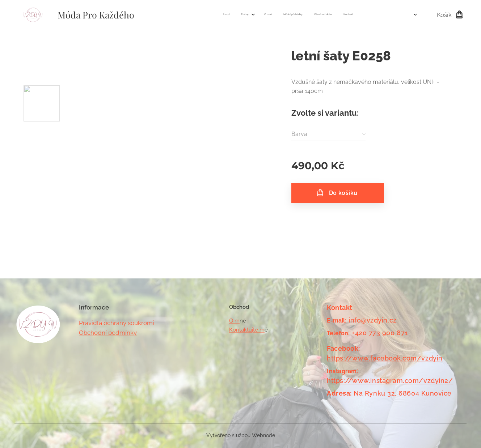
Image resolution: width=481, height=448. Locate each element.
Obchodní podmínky (108, 333)
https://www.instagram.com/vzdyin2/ (390, 381)
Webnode (263, 435)
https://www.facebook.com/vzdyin (385, 358)
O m (234, 321)
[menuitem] (297, 15)
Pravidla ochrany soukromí (117, 323)
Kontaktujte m (247, 330)
